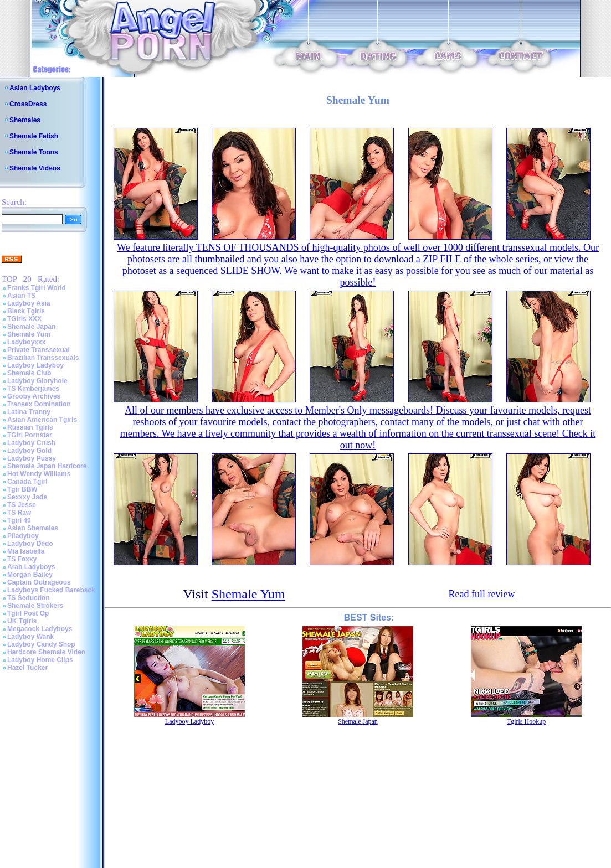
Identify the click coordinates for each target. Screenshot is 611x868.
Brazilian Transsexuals (43, 358)
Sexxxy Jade (27, 497)
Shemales (25, 120)
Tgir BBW (22, 489)
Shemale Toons (34, 152)
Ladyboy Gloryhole (37, 381)
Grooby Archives (34, 396)
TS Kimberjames (33, 389)
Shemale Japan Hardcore (47, 466)
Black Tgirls (26, 311)
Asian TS (21, 296)
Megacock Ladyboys (40, 629)
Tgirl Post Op (28, 613)
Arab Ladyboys (31, 567)
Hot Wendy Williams (39, 474)
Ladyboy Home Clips (40, 660)
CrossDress (28, 104)
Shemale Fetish (34, 136)
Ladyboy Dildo (30, 544)
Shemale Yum (29, 334)
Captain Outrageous (39, 582)
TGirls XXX (24, 319)
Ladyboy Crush (31, 443)
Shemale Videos (35, 168)
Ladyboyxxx (26, 342)
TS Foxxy (22, 559)
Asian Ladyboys (35, 88)
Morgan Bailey (30, 575)
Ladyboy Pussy (32, 458)
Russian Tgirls (30, 427)
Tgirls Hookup (526, 721)
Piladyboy (23, 536)
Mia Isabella (26, 551)
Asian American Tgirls (42, 420)
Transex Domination (39, 404)
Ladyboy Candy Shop (41, 644)
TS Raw (19, 513)
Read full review (481, 594)
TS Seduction (29, 598)
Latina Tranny (29, 412)
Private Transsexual (38, 350)
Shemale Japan (31, 327)
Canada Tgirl (27, 482)
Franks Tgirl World (37, 288)
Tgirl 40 (19, 520)
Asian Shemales (33, 528)
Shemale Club (29, 373)
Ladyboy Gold (29, 451)
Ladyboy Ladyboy (35, 365)
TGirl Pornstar (30, 435)
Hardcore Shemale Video (46, 652)
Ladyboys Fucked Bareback (51, 590)
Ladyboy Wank (30, 637)
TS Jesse (22, 505)
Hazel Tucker (27, 668)
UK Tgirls (22, 621)
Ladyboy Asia (29, 303)
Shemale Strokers (35, 606)
